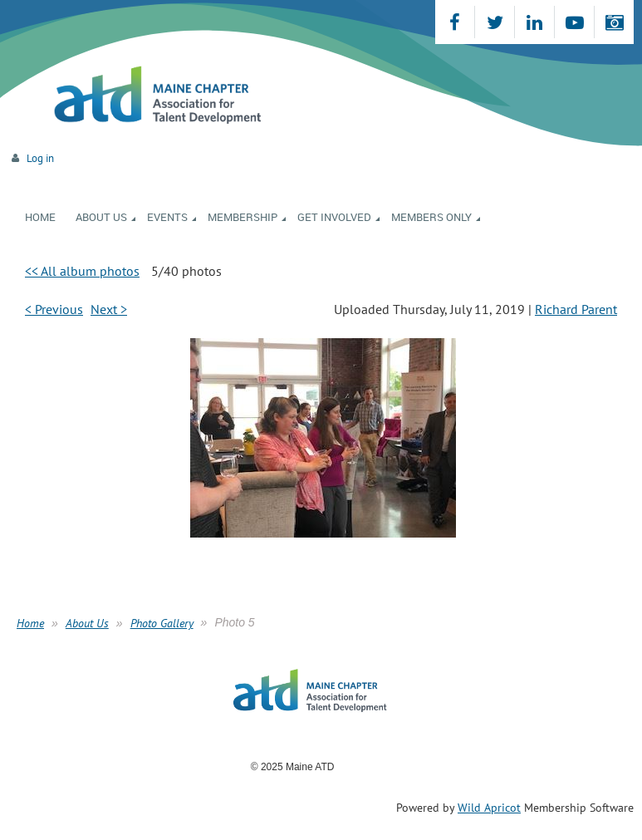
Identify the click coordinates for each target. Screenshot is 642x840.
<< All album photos (82, 271)
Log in (40, 158)
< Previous (54, 309)
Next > (109, 309)
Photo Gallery (162, 623)
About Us (87, 623)
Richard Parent (576, 309)
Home (30, 623)
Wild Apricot (489, 808)
